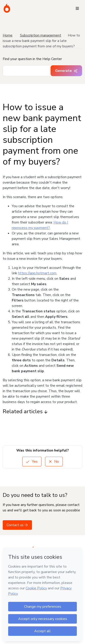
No (54, 462)
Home (8, 35)
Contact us (17, 525)
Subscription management (41, 35)
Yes (32, 462)
